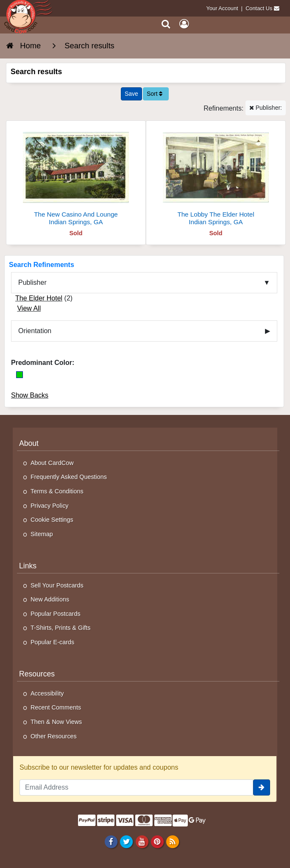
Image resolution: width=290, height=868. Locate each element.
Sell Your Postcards (57, 585)
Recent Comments (56, 707)
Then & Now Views (56, 722)
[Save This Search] (131, 94)
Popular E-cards (52, 642)
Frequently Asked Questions (69, 477)
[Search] (166, 24)
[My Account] (184, 24)
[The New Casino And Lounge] (76, 177)
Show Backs (30, 395)
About (29, 443)
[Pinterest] (157, 842)
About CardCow (52, 463)
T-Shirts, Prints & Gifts (61, 628)
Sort (155, 94)
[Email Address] (136, 787)
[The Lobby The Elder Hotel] (216, 177)
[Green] (20, 375)
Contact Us (259, 8)
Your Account (222, 8)
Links (28, 566)
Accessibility (47, 693)
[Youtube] (142, 842)
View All (29, 308)
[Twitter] (127, 842)
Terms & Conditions (57, 491)
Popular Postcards (56, 614)
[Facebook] (111, 842)
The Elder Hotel (39, 298)
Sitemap (42, 534)
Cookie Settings (52, 520)
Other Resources (54, 736)
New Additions (50, 599)
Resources (37, 674)
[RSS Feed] (172, 842)
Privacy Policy (50, 506)
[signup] (262, 787)
